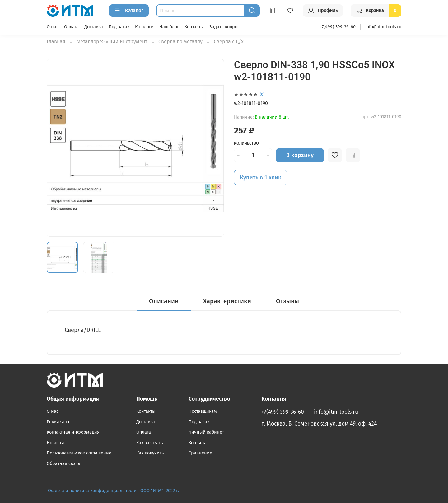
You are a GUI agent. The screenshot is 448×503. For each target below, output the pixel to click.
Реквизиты (58, 422)
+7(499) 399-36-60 (338, 27)
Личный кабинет (206, 432)
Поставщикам (203, 411)
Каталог (129, 11)
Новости (55, 443)
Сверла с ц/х (229, 42)
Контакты (194, 27)
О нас (53, 27)
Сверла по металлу (180, 42)
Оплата (71, 27)
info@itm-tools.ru (383, 27)
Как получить (150, 453)
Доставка (94, 27)
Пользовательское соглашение (79, 453)
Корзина (198, 443)
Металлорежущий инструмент (112, 42)
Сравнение (200, 453)
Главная (56, 42)
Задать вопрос (224, 27)
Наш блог (169, 27)
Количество (246, 143)
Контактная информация (73, 432)
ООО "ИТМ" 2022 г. (160, 491)
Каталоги (144, 27)
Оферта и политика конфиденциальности (92, 491)
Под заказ (119, 27)
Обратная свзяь (63, 464)
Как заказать (149, 443)
